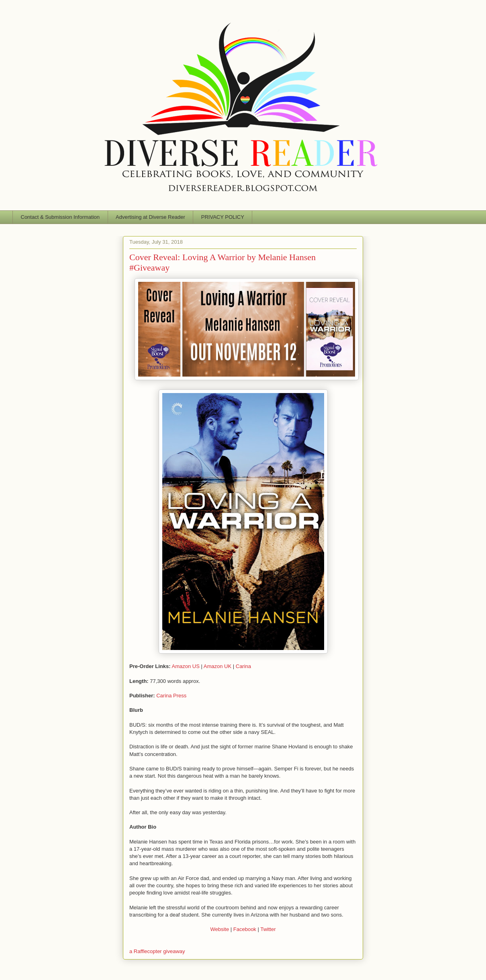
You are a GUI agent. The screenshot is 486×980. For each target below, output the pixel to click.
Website (220, 929)
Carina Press (171, 696)
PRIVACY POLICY (223, 217)
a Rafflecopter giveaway (157, 951)
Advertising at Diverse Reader (150, 217)
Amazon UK (217, 666)
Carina (243, 666)
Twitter (268, 929)
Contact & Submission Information (60, 217)
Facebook (245, 929)
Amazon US (186, 666)
